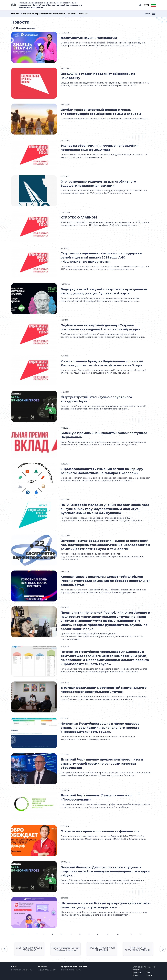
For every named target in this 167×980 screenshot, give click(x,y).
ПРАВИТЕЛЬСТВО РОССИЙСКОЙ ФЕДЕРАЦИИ (138, 949)
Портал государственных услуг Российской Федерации (66, 949)
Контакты (83, 14)
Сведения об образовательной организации (43, 14)
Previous (5, 949)
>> (141, 934)
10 (118, 934)
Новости (72, 14)
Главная (15, 14)
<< (13, 934)
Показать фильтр (26, 28)
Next (162, 949)
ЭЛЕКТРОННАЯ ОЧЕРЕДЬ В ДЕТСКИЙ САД (29, 949)
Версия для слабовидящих (146, 5)
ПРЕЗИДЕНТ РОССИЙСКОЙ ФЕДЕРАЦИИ (102, 949)
